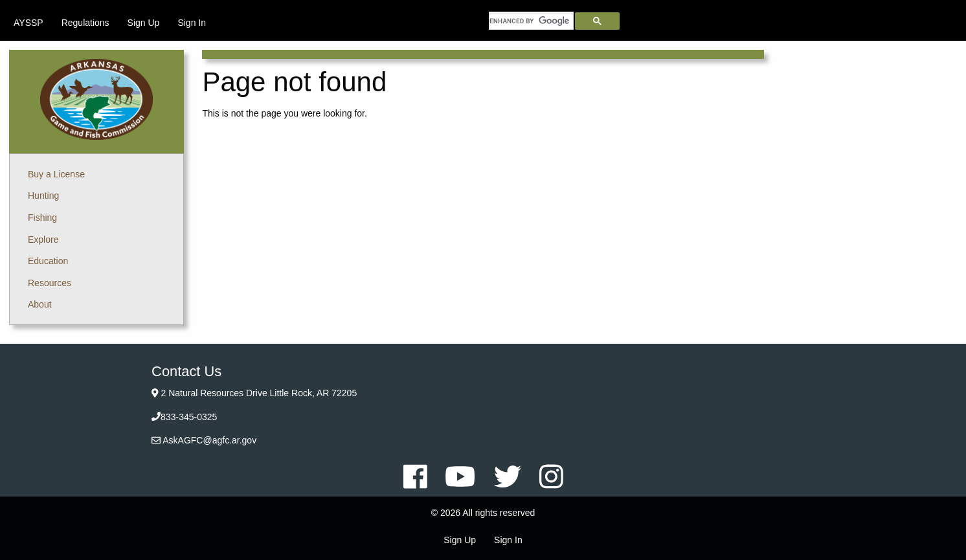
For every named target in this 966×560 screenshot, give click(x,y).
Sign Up (144, 23)
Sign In (192, 23)
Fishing (42, 218)
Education (48, 261)
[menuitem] (28, 23)
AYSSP (28, 23)
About (40, 304)
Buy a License (56, 174)
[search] (531, 21)
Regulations (85, 23)
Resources (50, 283)
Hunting (43, 196)
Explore (43, 240)
